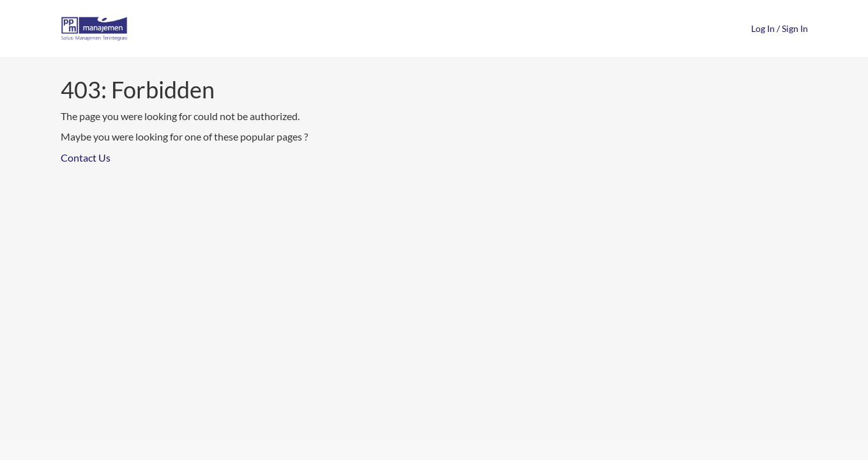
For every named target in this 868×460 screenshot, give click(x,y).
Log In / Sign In (780, 28)
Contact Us (86, 157)
